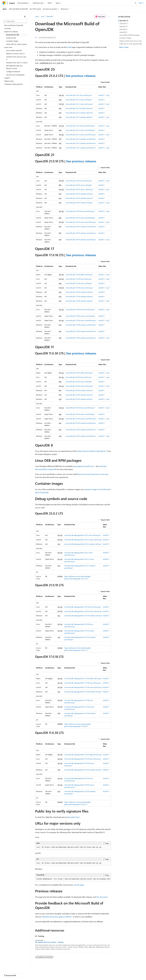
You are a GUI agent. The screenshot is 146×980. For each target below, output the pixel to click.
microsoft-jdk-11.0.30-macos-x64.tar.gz (79, 386)
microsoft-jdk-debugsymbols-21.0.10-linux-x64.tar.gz (82, 607)
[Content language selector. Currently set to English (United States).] (13, 968)
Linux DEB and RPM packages (129, 35)
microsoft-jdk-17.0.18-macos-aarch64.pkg (80, 316)
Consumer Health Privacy (63, 973)
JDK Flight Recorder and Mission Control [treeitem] (14, 67)
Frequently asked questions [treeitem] (14, 84)
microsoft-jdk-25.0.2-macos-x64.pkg (78, 100)
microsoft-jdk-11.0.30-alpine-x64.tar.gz (79, 373)
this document (102, 897)
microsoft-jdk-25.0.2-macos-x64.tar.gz (79, 104)
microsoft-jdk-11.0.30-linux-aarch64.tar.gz (80, 408)
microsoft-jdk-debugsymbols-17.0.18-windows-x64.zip (83, 692)
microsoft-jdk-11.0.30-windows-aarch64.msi (80, 430)
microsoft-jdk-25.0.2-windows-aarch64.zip (80, 148)
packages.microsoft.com (84, 466)
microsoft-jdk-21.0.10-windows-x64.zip (79, 203)
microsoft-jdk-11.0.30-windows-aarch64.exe (80, 423)
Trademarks (91, 973)
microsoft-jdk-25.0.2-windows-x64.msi (79, 113)
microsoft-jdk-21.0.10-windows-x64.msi (79, 198)
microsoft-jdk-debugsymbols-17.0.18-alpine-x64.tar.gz (83, 678)
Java (43, 16)
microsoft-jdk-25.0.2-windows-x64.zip (79, 117)
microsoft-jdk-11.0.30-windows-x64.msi (79, 395)
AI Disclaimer (7, 973)
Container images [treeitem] (12, 41)
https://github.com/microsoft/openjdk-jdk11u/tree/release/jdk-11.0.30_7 (78, 803)
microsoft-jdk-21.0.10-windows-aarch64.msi (80, 233)
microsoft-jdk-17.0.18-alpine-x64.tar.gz (79, 275)
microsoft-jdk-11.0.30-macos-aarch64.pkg (80, 414)
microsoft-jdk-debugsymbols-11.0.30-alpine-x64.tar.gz (83, 755)
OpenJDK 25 (124, 21)
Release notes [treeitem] (9, 81)
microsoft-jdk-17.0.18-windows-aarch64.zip (80, 338)
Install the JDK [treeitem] (11, 38)
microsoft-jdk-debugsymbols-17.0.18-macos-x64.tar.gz (83, 687)
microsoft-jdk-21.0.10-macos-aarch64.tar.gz (80, 222)
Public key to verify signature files (131, 44)
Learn (37, 16)
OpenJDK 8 (123, 32)
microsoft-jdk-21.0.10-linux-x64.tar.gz (78, 181)
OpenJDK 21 (123, 23)
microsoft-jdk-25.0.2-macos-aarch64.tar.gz (80, 135)
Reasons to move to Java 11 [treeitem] (15, 54)
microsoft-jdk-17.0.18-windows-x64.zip (79, 301)
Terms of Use (81, 973)
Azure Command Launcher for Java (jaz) (93, 474)
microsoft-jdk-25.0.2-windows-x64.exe (79, 108)
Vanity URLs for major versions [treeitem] (16, 44)
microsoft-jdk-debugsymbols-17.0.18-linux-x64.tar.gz (82, 683)
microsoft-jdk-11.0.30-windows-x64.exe (79, 390)
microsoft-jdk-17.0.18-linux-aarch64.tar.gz (80, 309)
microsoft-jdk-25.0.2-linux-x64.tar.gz (78, 95)
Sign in (141, 3)
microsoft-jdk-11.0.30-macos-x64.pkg (78, 382)
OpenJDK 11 (123, 29)
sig (107, 95)
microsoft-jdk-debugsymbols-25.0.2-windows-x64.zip (82, 544)
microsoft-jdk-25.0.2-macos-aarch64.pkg (80, 130)
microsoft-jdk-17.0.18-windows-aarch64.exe (80, 325)
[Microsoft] (4, 3)
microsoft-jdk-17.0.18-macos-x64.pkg (78, 283)
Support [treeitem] (7, 78)
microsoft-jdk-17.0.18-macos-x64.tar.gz (79, 288)
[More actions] (109, 17)
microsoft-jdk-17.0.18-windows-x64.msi (79, 296)
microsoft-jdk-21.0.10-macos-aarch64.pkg (80, 218)
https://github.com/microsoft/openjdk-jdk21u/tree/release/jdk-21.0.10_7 (78, 649)
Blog (30, 973)
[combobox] (15, 21)
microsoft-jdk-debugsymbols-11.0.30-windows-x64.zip (83, 770)
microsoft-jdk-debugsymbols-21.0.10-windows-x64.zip (83, 616)
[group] (73, 879)
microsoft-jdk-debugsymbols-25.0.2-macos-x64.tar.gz (83, 540)
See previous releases (81, 76)
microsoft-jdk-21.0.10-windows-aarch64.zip (80, 240)
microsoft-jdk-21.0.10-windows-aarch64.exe (80, 227)
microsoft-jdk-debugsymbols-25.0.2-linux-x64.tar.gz (82, 535)
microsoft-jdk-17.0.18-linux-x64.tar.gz (78, 279)
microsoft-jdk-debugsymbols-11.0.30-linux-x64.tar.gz (82, 759)
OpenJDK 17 (123, 26)
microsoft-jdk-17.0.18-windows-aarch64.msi (80, 331)
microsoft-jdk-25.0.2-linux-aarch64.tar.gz (80, 126)
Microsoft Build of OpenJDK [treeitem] (14, 25)
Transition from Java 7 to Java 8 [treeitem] (17, 63)
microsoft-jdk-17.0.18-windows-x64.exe (79, 292)
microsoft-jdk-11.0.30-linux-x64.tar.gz (78, 377)
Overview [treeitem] (8, 28)
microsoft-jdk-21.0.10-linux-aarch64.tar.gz (80, 211)
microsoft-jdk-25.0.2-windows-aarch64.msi (80, 143)
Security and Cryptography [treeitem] (15, 75)
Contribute (40, 973)
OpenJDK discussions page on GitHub (56, 917)
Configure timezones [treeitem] (13, 72)
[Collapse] (25, 17)
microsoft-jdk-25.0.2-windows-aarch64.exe (80, 139)
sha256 (101, 95)
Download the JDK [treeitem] (13, 35)
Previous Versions (20, 973)
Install (69, 47)
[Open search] (136, 3)
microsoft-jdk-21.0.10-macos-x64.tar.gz (79, 189)
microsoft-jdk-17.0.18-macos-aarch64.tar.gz (80, 320)
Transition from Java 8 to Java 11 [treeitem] (16, 58)
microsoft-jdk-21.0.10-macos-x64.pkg (78, 185)
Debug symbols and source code (130, 41)
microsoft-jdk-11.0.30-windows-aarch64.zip (80, 436)
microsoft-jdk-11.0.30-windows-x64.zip (79, 399)
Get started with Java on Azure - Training (49, 942)
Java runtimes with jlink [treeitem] (14, 50)
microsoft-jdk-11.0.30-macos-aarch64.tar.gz (80, 419)
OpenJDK (49, 16)
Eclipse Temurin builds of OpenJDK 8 (91, 451)
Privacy (48, 973)
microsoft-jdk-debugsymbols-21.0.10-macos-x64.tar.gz (83, 611)
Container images (125, 38)
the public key (73, 817)
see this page (79, 885)
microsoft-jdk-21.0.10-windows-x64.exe (79, 194)
